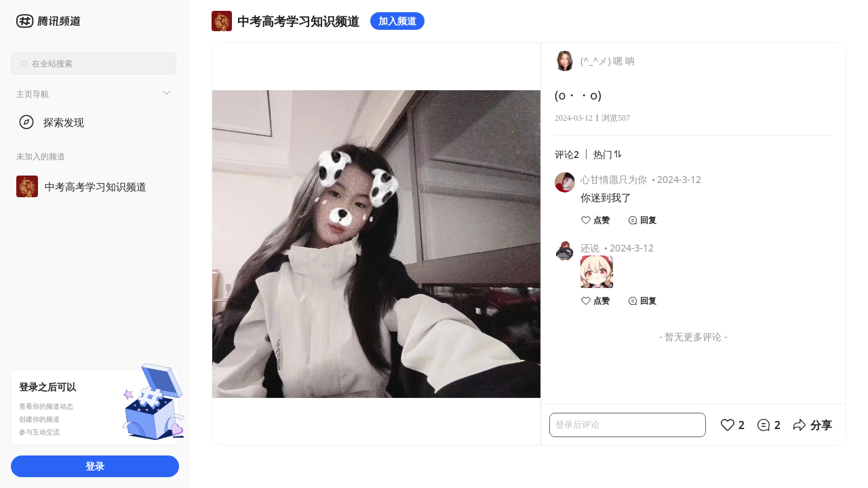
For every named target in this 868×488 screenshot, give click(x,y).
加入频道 (397, 21)
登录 (95, 466)
